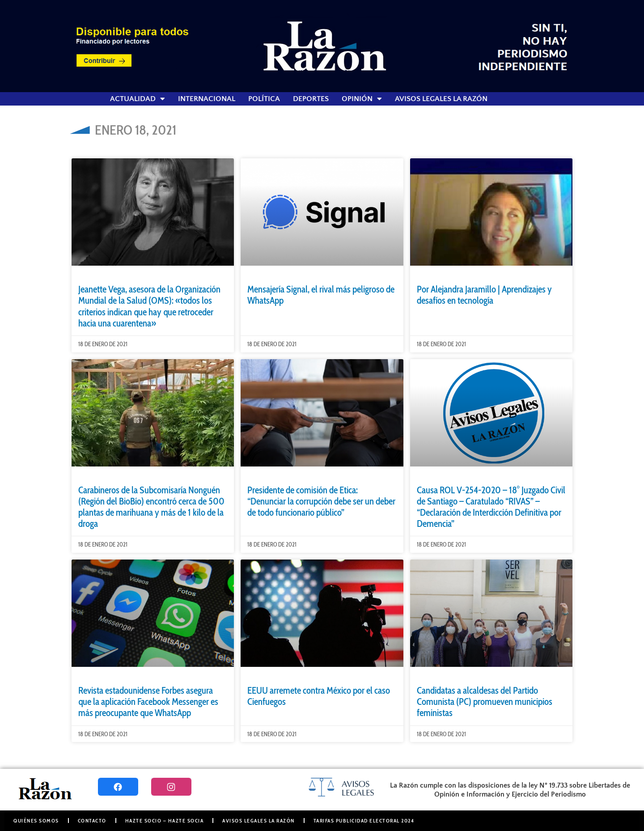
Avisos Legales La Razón (441, 99)
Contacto (92, 820)
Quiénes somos (36, 820)
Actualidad (138, 99)
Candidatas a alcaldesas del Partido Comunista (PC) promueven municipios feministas (485, 702)
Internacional (207, 99)
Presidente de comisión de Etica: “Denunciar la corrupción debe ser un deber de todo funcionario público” (321, 501)
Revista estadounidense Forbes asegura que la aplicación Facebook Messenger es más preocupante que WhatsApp (148, 702)
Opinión (362, 99)
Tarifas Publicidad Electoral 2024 (364, 820)
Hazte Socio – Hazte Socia (165, 820)
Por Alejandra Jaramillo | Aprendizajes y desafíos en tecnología (484, 295)
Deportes (311, 99)
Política (264, 99)
